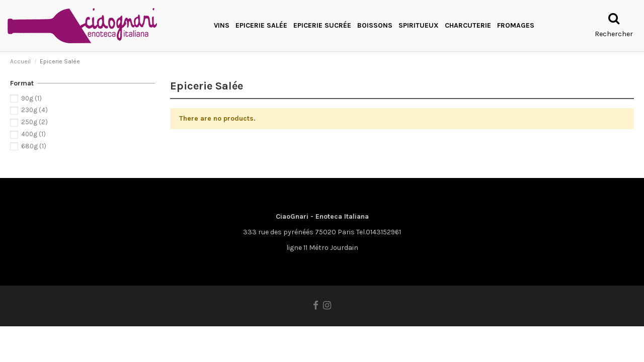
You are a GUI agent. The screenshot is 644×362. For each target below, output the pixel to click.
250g (34, 122)
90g (31, 98)
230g (34, 110)
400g (33, 134)
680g (34, 146)
